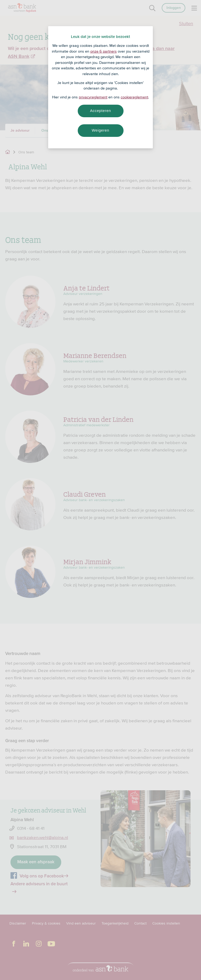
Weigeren (100, 130)
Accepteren (100, 111)
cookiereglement (134, 97)
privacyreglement (93, 97)
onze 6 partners (104, 51)
